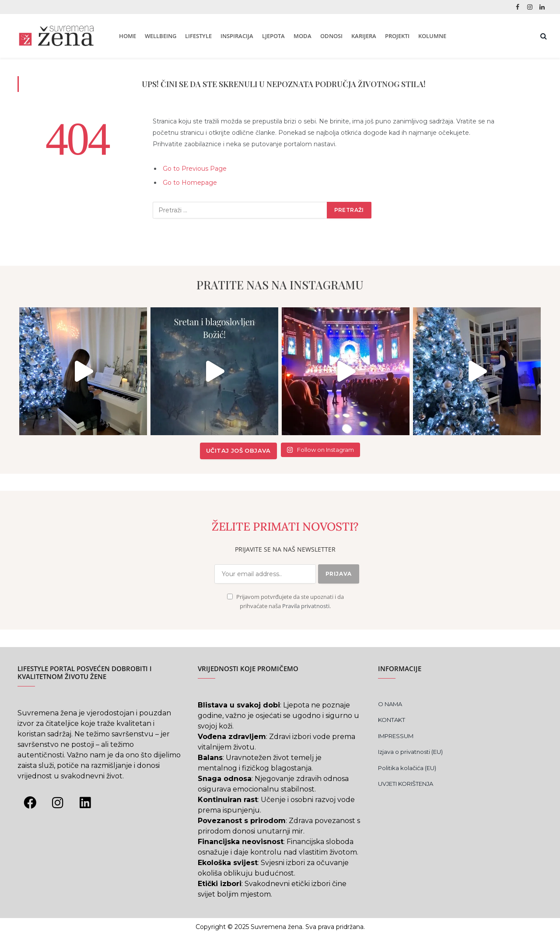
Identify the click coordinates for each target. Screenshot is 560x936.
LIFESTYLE (198, 36)
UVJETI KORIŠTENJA (406, 784)
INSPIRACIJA (237, 36)
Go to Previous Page (195, 169)
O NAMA (390, 704)
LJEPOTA (273, 36)
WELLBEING (161, 36)
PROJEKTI (397, 36)
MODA (303, 36)
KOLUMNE (432, 36)
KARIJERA (364, 36)
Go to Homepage (190, 183)
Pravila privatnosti (306, 606)
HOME (128, 36)
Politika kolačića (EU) (407, 768)
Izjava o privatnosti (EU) (410, 752)
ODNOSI (331, 36)
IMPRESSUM (396, 736)
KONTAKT (392, 720)
